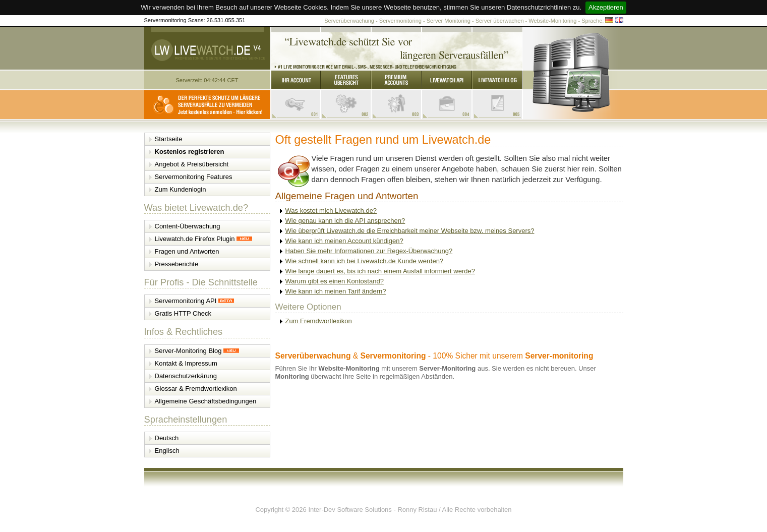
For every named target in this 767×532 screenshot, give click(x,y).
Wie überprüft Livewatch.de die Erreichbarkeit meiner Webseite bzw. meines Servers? (410, 231)
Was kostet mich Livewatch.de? (331, 211)
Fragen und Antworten (187, 251)
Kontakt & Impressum (186, 363)
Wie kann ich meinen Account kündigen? (344, 241)
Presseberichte (177, 264)
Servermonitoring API (194, 301)
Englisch (167, 451)
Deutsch (167, 438)
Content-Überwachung (188, 226)
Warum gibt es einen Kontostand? (335, 281)
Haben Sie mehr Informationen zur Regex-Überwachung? (369, 251)
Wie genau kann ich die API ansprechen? (345, 221)
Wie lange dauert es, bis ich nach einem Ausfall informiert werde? (380, 271)
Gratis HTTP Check (183, 313)
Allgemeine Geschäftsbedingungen (206, 401)
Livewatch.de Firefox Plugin (204, 239)
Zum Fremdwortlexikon (319, 321)
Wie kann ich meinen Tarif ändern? (336, 291)
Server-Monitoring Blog (197, 351)
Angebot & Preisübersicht (192, 164)
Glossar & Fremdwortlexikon (196, 389)
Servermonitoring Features (194, 177)
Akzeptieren (606, 7)
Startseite (169, 139)
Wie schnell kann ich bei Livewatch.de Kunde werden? (365, 261)
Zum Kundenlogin (181, 189)
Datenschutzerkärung (186, 376)
